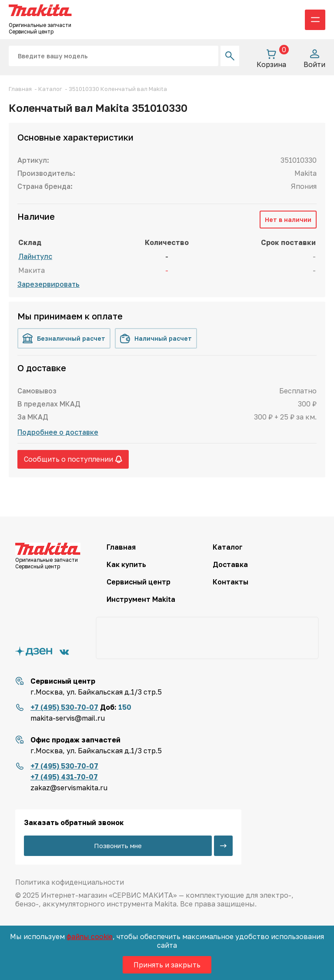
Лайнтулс (35, 256)
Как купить (126, 564)
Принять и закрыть (167, 965)
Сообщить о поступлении (73, 459)
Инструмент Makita (141, 599)
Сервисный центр (139, 582)
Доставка (230, 564)
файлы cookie (90, 936)
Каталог (228, 547)
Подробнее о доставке (58, 432)
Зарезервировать (48, 284)
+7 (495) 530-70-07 (64, 707)
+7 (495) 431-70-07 (64, 777)
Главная (121, 547)
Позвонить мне (118, 846)
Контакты (230, 582)
